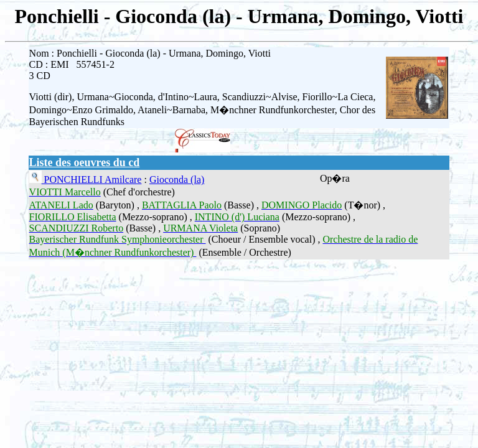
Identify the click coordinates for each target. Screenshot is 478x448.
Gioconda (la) (177, 180)
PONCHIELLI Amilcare (92, 180)
